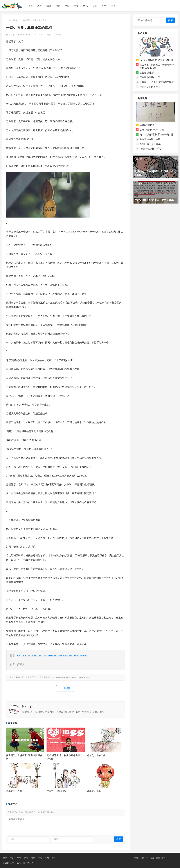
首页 (31, 6)
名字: (12, 839)
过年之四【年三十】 (97, 791)
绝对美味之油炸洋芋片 (151, 149)
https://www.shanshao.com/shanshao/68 (71, 677)
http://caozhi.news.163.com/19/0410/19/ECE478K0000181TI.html (52, 656)
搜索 (171, 20)
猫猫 (49, 6)
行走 (58, 6)
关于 (104, 6)
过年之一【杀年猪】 (97, 755)
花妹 (153, 858)
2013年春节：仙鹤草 (150, 144)
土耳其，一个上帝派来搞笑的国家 (157, 82)
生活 (113, 6)
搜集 (95, 6)
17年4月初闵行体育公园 (152, 130)
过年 (163, 858)
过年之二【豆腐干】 (16, 791)
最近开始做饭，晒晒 (150, 139)
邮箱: (56, 839)
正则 (147, 858)
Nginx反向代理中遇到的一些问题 (156, 60)
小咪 (142, 858)
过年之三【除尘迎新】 (58, 791)
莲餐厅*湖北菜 (147, 73)
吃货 (76, 6)
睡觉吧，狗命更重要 (150, 87)
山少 (8, 20)
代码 (85, 6)
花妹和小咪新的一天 (150, 77)
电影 (67, 6)
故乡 (40, 6)
